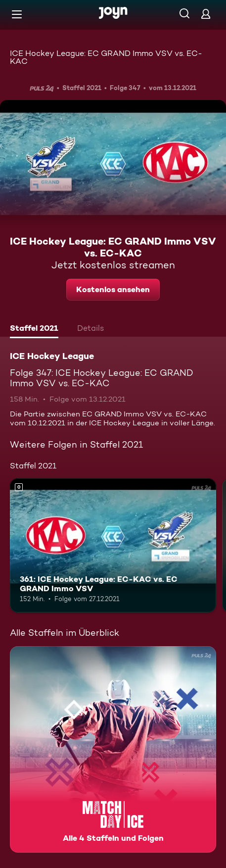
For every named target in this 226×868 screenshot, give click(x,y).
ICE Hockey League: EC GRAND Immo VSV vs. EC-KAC (106, 57)
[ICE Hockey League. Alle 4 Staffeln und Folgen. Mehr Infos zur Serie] (113, 749)
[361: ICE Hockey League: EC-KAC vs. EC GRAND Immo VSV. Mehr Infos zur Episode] (113, 545)
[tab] (34, 329)
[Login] (206, 14)
